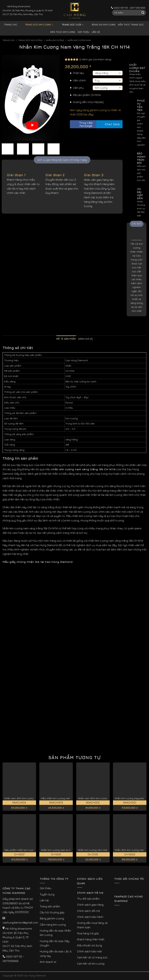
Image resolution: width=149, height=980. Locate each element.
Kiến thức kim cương (63, 32)
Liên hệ (96, 32)
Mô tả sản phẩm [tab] (66, 339)
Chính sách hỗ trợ (90, 893)
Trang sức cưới (70, 25)
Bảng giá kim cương (101, 25)
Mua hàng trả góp (88, 933)
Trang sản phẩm (50, 906)
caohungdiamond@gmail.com (20, 922)
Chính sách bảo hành (90, 917)
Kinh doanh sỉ (48, 962)
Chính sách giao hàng (90, 905)
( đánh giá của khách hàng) (95, 59)
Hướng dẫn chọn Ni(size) (88, 102)
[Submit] (143, 13)
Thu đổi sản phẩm (88, 899)
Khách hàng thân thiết (91, 939)
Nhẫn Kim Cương (55, 40)
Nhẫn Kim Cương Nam (79, 40)
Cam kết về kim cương (91, 964)
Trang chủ (11, 25)
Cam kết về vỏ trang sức (92, 957)
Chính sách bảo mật (90, 951)
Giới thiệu (84, 32)
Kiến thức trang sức (131, 25)
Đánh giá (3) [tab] (85, 339)
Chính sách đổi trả (88, 911)
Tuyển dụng (47, 894)
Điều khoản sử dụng (90, 945)
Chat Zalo (109, 124)
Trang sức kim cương (37, 25)
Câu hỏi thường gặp (52, 912)
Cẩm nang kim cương (53, 925)
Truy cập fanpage (82, 124)
